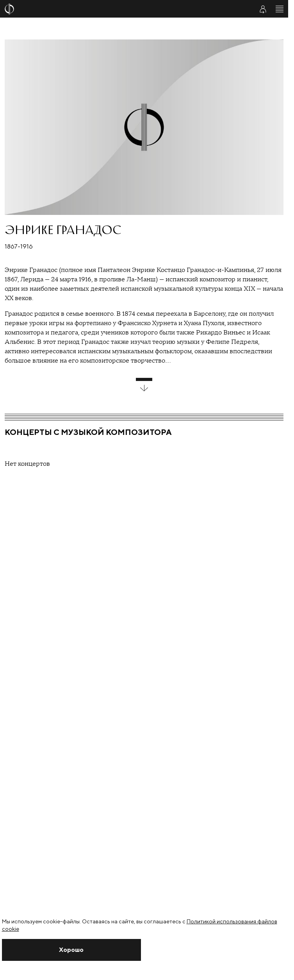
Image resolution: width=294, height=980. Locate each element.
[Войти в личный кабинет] (263, 9)
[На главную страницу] (124, 9)
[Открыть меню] (280, 9)
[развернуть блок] (144, 385)
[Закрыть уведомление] (72, 950)
